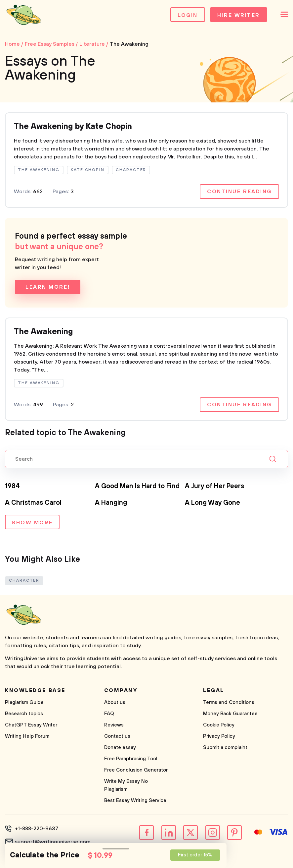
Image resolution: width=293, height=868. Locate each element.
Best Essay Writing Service (135, 801)
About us (115, 702)
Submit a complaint (225, 748)
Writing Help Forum (27, 736)
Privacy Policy (219, 736)
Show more (32, 523)
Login (188, 15)
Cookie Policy (219, 725)
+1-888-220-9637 (37, 829)
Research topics (24, 714)
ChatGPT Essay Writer (31, 725)
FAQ (109, 714)
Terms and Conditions (229, 702)
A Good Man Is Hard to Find (137, 486)
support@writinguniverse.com (53, 842)
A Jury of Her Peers (214, 486)
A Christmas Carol (33, 503)
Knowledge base (35, 690)
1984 (12, 486)
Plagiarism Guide (24, 702)
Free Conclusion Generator (136, 770)
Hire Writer (239, 15)
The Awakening (43, 332)
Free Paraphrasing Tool (131, 759)
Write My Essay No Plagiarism (126, 785)
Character (24, 580)
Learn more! (48, 287)
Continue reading (239, 192)
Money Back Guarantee (230, 714)
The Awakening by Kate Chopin (73, 127)
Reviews (114, 725)
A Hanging (111, 503)
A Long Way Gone (212, 503)
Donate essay (120, 748)
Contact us (117, 736)
